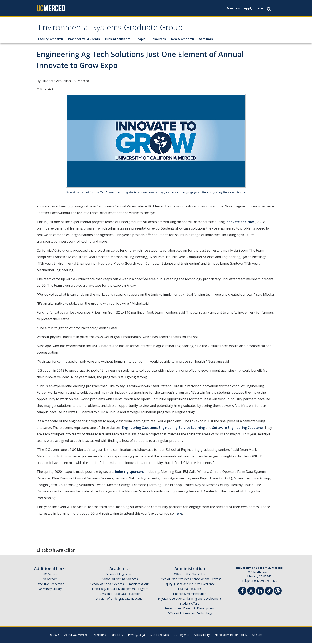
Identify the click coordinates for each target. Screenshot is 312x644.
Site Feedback (160, 636)
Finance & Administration (190, 595)
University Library (50, 590)
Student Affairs (190, 605)
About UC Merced (76, 636)
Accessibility (202, 636)
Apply (248, 8)
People (141, 40)
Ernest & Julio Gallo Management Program (120, 590)
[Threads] (278, 592)
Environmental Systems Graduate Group (121, 29)
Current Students (118, 40)
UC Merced (50, 575)
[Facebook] (242, 593)
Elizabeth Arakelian (56, 551)
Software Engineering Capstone (238, 429)
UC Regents (181, 636)
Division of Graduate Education (120, 595)
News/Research (182, 40)
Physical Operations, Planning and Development (190, 600)
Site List (257, 636)
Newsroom (50, 580)
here (178, 515)
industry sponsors (130, 473)
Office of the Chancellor (190, 575)
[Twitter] (251, 592)
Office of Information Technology (190, 615)
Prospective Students (84, 40)
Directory (233, 8)
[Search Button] (269, 9)
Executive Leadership (50, 585)
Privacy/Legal (137, 636)
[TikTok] (269, 592)
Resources (158, 40)
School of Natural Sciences (120, 580)
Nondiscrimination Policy (231, 636)
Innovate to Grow (240, 223)
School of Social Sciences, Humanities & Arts (120, 585)
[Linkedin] (260, 593)
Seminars (206, 40)
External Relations (190, 590)
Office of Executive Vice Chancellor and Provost (190, 580)
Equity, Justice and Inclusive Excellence (190, 585)
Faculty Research (50, 40)
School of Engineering (120, 575)
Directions (99, 636)
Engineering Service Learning (182, 429)
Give (260, 8)
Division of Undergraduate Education (120, 600)
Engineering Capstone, (140, 429)
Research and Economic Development (190, 610)
